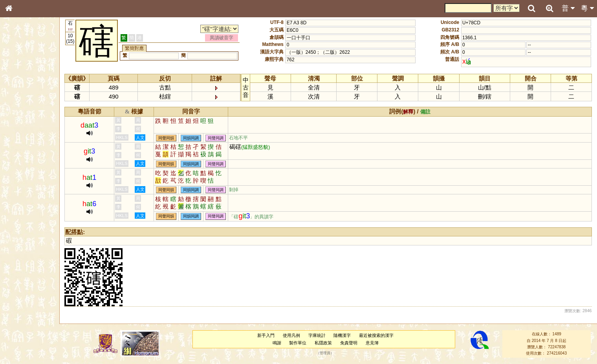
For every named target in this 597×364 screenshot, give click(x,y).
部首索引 (19, 105)
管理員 (329, 353)
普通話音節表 (24, 214)
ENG (35, 87)
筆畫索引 (19, 112)
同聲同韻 (175, 138)
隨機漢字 (346, 335)
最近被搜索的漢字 (380, 335)
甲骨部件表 (22, 119)
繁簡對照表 (22, 263)
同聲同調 (224, 138)
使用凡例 (295, 335)
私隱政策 (327, 343)
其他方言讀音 (24, 221)
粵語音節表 (22, 154)
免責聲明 (353, 343)
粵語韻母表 (22, 168)
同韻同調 (200, 138)
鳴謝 (280, 343)
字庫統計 (320, 335)
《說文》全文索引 (29, 241)
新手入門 (270, 335)
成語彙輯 (19, 256)
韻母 (27, 207)
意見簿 (376, 343)
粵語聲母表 (22, 161)
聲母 (16, 207)
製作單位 (302, 343)
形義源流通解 (24, 134)
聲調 (37, 207)
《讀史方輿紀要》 (29, 249)
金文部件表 (22, 126)
